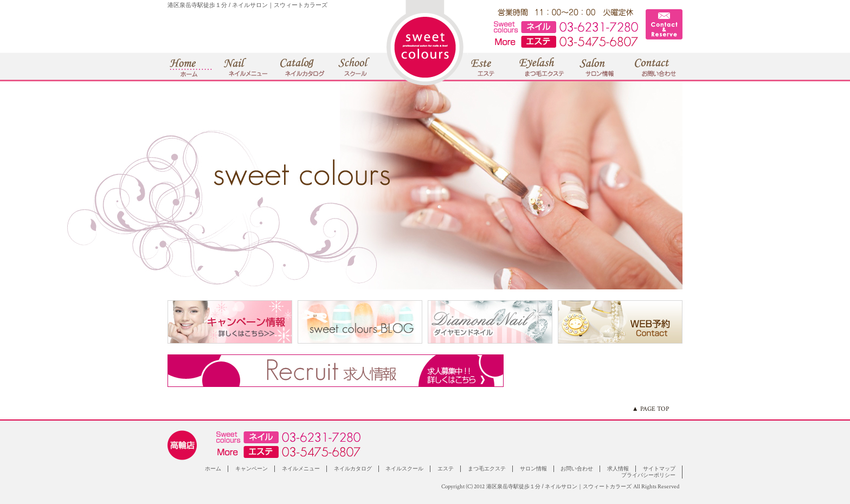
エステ (446, 469)
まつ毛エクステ (487, 469)
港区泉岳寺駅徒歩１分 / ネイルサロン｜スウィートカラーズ (559, 486)
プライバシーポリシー (648, 475)
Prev (14, 185)
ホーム (213, 469)
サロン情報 (533, 469)
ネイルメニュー (301, 469)
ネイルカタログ (353, 469)
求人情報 (618, 469)
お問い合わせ (577, 469)
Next (836, 185)
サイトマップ (659, 469)
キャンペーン (252, 469)
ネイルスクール (404, 469)
